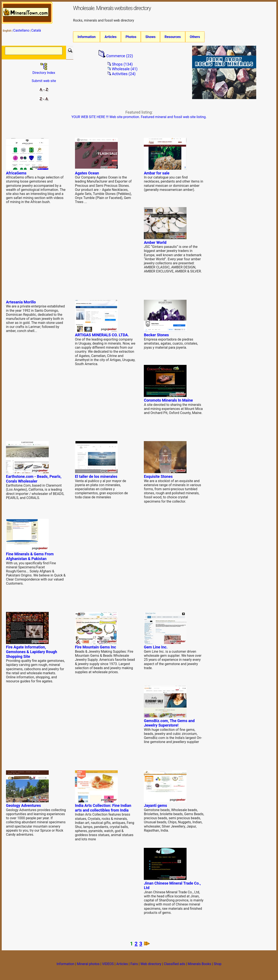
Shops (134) (122, 66)
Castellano (21, 30)
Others (195, 37)
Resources (173, 37)
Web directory (151, 965)
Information (87, 37)
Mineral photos (88, 965)
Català (36, 30)
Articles (110, 37)
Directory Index (44, 72)
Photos (131, 37)
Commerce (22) (120, 57)
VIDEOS (108, 965)
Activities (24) (124, 75)
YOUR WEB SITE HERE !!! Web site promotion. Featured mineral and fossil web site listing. (139, 118)
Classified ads (175, 965)
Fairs (134, 965)
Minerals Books (199, 965)
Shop (218, 965)
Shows (150, 37)
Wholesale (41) (125, 70)
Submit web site (44, 82)
